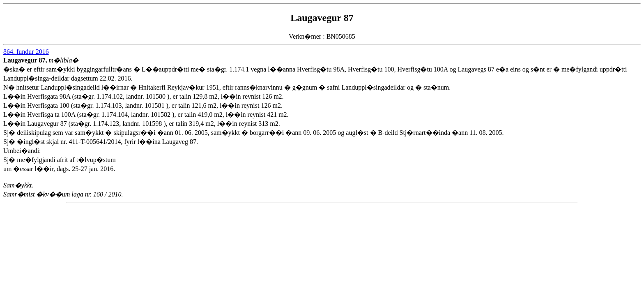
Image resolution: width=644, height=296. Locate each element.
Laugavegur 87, (26, 60)
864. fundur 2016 (26, 52)
